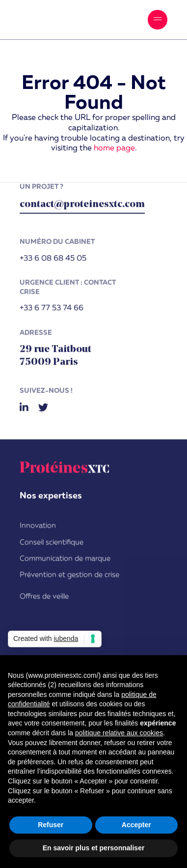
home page (114, 148)
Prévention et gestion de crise (69, 576)
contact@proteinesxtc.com (82, 206)
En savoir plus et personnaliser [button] (94, 848)
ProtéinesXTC (61, 20)
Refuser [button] (51, 825)
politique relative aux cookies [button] (119, 733)
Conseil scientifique (52, 543)
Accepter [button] (136, 825)
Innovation (38, 527)
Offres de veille (44, 597)
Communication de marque (65, 560)
